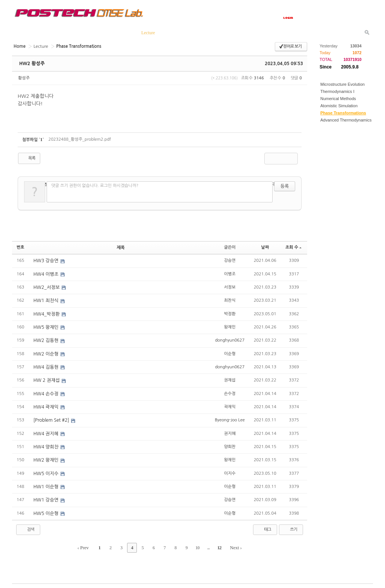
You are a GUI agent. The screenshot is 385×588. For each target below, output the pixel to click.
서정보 (230, 286)
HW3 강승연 (46, 260)
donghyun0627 (230, 339)
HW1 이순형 (46, 484)
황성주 (24, 78)
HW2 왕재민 (46, 458)
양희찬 (230, 444)
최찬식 (230, 300)
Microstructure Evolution (343, 84)
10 (196, 545)
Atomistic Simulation (339, 106)
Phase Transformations (343, 113)
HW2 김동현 (46, 339)
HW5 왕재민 (46, 326)
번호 (20, 247)
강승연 (230, 260)
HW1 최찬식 (46, 300)
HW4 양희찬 (46, 445)
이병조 (230, 273)
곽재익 (230, 405)
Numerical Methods (338, 99)
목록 (28, 158)
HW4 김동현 (46, 366)
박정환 (230, 313)
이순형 (230, 352)
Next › (232, 545)
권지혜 (230, 431)
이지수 (230, 471)
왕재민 (230, 326)
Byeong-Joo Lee (230, 418)
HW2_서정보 (47, 287)
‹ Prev (87, 545)
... (206, 545)
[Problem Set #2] (52, 418)
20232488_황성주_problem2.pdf (80, 139)
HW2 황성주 (32, 64)
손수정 (230, 392)
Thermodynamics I (337, 91)
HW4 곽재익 (46, 405)
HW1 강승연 (46, 497)
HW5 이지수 (46, 471)
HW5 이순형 (46, 511)
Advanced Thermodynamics (346, 120)
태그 (264, 527)
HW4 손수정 (46, 392)
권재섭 (230, 379)
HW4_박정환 (47, 313)
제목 (121, 247)
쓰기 (290, 527)
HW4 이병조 (46, 273)
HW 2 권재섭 (47, 379)
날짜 (265, 247)
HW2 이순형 (46, 352)
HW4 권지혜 (46, 432)
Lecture (40, 46)
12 (216, 545)
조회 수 (293, 247)
